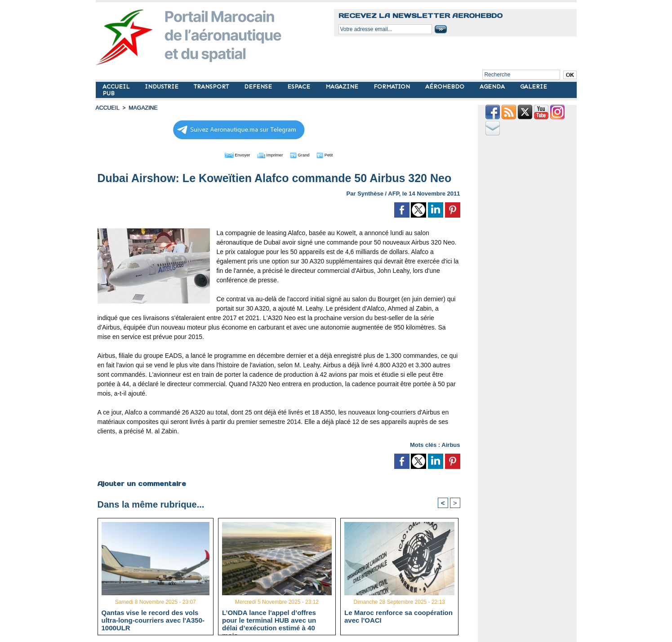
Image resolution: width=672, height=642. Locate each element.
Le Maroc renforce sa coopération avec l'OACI (398, 616)
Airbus (451, 444)
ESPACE (300, 87)
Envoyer (227, 154)
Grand (306, 154)
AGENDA (493, 87)
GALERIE (534, 87)
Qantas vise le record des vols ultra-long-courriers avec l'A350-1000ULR (153, 620)
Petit (336, 154)
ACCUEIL (117, 87)
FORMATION (393, 87)
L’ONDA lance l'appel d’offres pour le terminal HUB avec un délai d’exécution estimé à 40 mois (269, 620)
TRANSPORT (212, 87)
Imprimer (269, 154)
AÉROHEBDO (446, 87)
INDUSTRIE (162, 87)
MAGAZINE (343, 87)
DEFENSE (259, 87)
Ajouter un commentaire (141, 483)
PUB (109, 93)
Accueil (107, 108)
